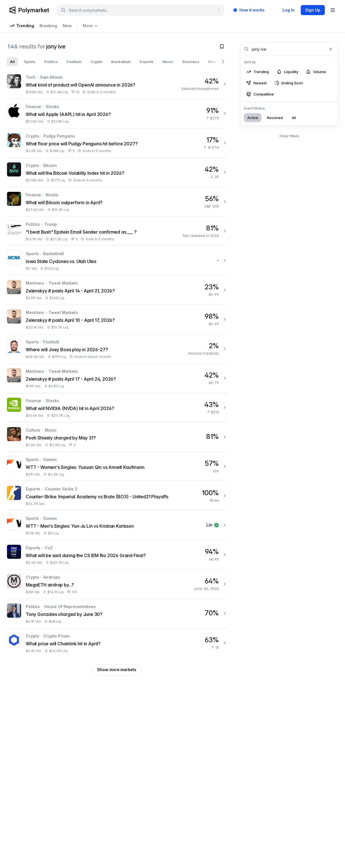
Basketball (53, 254)
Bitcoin (50, 165)
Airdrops (52, 577)
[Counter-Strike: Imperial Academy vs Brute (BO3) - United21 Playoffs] (117, 496)
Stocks (52, 107)
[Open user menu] (333, 10)
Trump (51, 224)
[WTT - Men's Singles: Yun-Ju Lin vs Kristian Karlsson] (117, 525)
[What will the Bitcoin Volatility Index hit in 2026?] (117, 172)
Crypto (32, 136)
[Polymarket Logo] (29, 10)
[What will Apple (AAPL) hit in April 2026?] (117, 113)
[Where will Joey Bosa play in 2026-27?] (117, 349)
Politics (33, 224)
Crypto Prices (57, 636)
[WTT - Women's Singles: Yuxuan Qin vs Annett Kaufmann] (117, 466)
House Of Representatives (70, 607)
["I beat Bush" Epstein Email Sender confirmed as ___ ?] (117, 231)
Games (50, 459)
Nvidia (52, 195)
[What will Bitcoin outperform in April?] (117, 202)
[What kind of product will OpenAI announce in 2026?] (117, 84)
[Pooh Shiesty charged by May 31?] (117, 437)
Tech (31, 77)
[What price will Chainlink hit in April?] (117, 643)
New (67, 26)
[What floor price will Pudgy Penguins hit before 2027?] (117, 143)
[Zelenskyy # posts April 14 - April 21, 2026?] (117, 290)
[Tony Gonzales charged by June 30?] (117, 613)
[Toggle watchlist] (222, 46)
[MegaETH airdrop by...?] (117, 584)
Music (51, 430)
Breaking (48, 26)
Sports (32, 254)
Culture (33, 430)
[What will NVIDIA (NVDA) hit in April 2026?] (117, 408)
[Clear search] (331, 49)
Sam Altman (52, 77)
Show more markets (117, 670)
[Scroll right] (223, 62)
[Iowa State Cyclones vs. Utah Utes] (117, 260)
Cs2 (49, 548)
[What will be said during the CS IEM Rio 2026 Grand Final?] (117, 555)
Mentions (35, 283)
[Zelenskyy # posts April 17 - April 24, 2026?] (117, 378)
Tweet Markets (63, 283)
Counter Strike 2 (61, 489)
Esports (33, 489)
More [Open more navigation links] (90, 26)
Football (51, 342)
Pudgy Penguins (59, 136)
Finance (33, 107)
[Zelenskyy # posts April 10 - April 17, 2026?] (117, 319)
